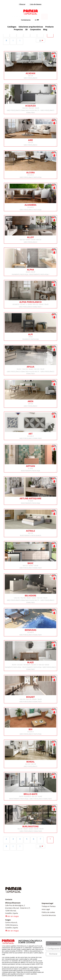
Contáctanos (26, 20)
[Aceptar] (53, 943)
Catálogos (12, 27)
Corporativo (35, 29)
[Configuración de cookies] (53, 949)
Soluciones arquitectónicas (31, 27)
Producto (49, 27)
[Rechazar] (53, 954)
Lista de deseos (35, 4)
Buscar (22, 4)
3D (26, 29)
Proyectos (18, 29)
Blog (45, 29)
